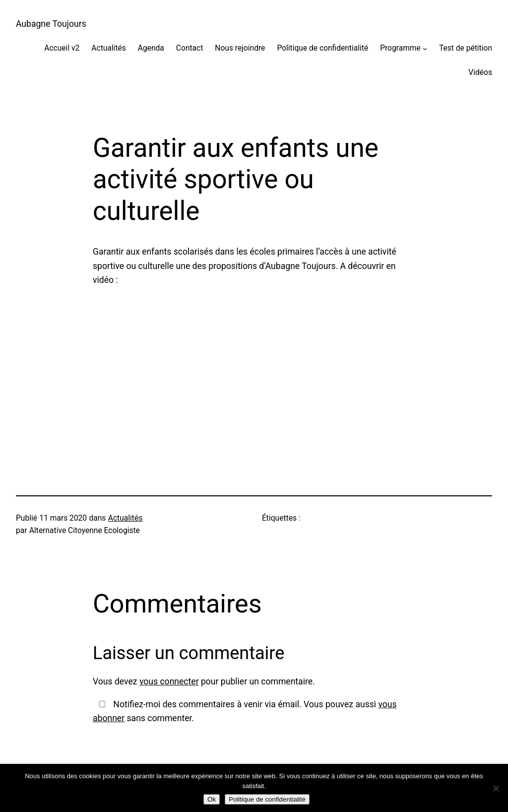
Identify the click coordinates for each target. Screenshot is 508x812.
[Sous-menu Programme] (425, 48)
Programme (400, 48)
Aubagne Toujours (51, 24)
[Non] (496, 788)
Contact (190, 48)
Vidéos (480, 72)
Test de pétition (466, 48)
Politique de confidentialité (322, 48)
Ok (212, 799)
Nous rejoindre (240, 48)
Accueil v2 (62, 48)
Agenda (151, 48)
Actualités (108, 48)
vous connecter (169, 681)
